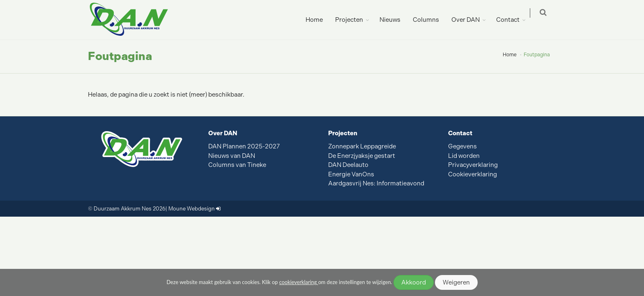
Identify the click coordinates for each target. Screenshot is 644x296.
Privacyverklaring (473, 165)
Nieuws (395, 20)
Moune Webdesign (192, 209)
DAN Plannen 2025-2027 (244, 146)
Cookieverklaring (473, 174)
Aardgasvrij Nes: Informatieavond (376, 183)
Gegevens (462, 146)
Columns (431, 20)
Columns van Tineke (237, 165)
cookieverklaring (299, 282)
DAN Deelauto (348, 165)
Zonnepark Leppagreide (362, 146)
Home (319, 20)
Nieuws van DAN (232, 156)
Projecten (354, 20)
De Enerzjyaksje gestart (362, 156)
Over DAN (470, 20)
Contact (513, 20)
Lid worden (464, 156)
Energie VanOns (351, 174)
